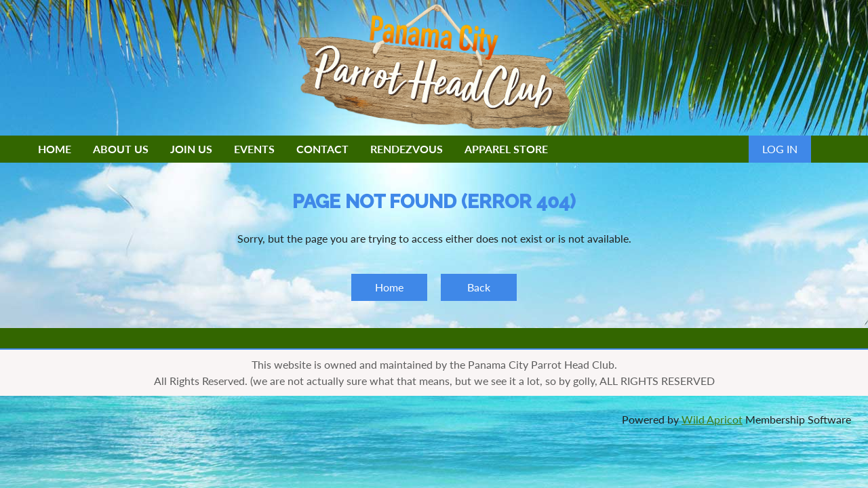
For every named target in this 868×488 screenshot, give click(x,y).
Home (389, 287)
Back (479, 287)
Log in (780, 149)
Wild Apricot (712, 419)
